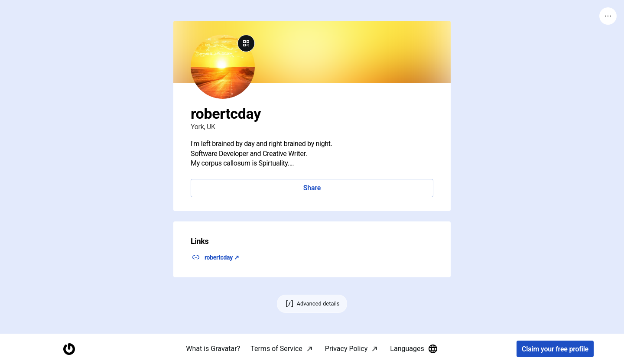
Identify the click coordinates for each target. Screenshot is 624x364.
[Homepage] (69, 349)
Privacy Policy (346, 349)
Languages (414, 349)
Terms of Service (276, 349)
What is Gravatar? (213, 349)
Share (312, 188)
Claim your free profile (555, 349)
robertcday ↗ (222, 257)
